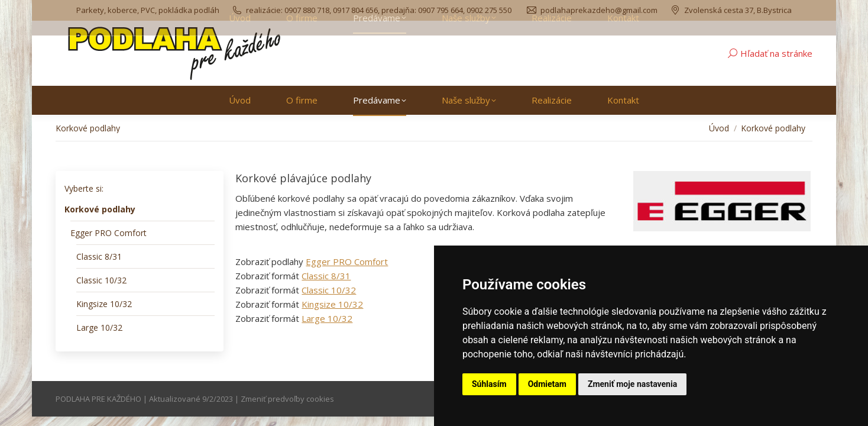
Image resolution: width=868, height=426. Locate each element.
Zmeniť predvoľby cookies (287, 399)
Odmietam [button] (547, 384)
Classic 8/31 (326, 276)
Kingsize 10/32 (332, 304)
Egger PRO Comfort (347, 262)
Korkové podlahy (100, 209)
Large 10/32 (327, 318)
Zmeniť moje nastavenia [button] (632, 384)
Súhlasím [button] (489, 384)
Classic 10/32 (329, 290)
